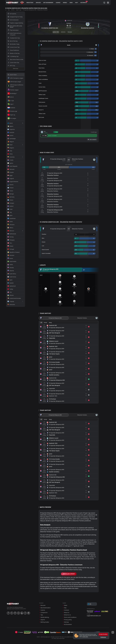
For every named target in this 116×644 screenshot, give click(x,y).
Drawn (44, 242)
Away (50, 322)
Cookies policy (85, 637)
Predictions (30, 3)
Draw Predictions (13, 50)
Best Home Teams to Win (16, 59)
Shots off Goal (42, 64)
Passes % (41, 110)
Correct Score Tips (14, 47)
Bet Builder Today (14, 44)
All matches (12, 14)
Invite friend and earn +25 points (15, 34)
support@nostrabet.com (94, 616)
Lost (43, 246)
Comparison (44, 613)
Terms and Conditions (70, 617)
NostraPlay (84, 3)
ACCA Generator (13, 20)
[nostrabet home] (13, 604)
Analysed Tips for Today (15, 17)
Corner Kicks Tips (13, 63)
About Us (67, 613)
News (71, 3)
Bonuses (38, 3)
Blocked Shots (42, 72)
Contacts (66, 610)
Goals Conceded (46, 253)
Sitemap (66, 622)
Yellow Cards (42, 95)
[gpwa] (27, 632)
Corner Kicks (42, 87)
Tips (9, 10)
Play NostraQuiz (13, 30)
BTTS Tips (11, 66)
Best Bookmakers (48, 3)
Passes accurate (43, 106)
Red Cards (41, 117)
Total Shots (42, 68)
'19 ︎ (95, 52)
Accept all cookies (103, 634)
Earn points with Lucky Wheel (15, 27)
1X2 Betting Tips (13, 56)
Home (45, 322)
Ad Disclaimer (68, 624)
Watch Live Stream (69, 574)
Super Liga (19, 10)
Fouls (40, 83)
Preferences (103, 637)
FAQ (65, 608)
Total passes (42, 102)
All (41, 322)
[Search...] (104, 3)
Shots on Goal (42, 60)
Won (43, 238)
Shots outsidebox (43, 79)
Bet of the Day (13, 41)
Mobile (65, 3)
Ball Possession (43, 91)
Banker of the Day (14, 53)
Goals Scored (45, 250)
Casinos (58, 3)
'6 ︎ (96, 49)
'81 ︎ (95, 55)
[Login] (108, 3)
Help (76, 3)
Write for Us (67, 615)
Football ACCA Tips (14, 38)
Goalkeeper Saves (43, 98)
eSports (43, 620)
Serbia (13, 10)
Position (44, 234)
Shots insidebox (43, 76)
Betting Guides (45, 622)
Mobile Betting (45, 617)
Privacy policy (68, 620)
